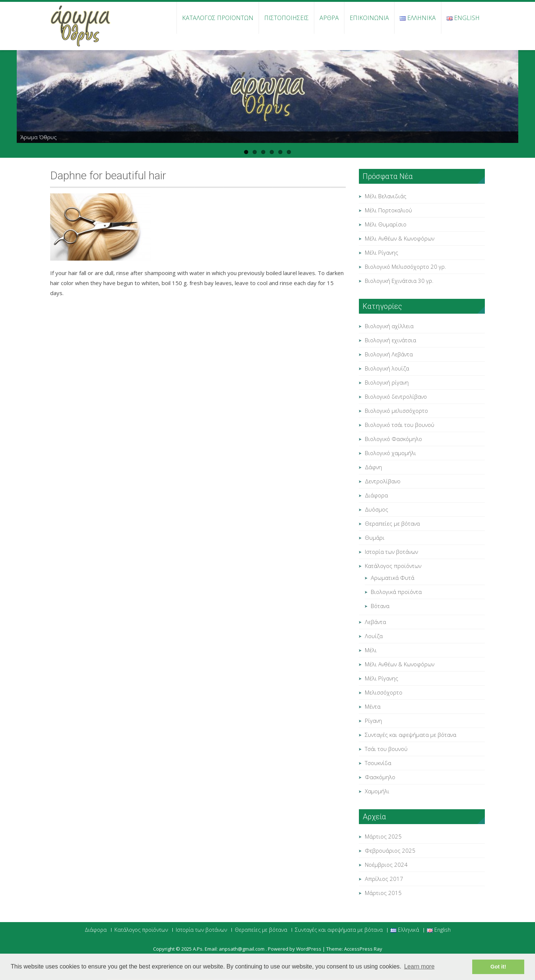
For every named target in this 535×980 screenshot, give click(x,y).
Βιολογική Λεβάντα (389, 354)
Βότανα (380, 606)
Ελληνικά (418, 18)
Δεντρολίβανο (383, 481)
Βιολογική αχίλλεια (389, 326)
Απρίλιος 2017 (384, 879)
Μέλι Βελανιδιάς (386, 196)
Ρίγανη (373, 721)
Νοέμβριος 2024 (386, 865)
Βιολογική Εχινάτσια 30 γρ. (399, 281)
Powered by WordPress (295, 949)
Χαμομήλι (377, 791)
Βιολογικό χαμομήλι (390, 453)
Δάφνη (373, 467)
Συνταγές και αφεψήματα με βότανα (411, 735)
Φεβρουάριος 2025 (390, 850)
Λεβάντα (375, 622)
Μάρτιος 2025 (383, 836)
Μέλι (371, 650)
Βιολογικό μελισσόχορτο (396, 411)
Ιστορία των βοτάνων (391, 552)
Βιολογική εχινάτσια (390, 340)
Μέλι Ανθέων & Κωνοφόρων (400, 238)
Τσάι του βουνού (386, 749)
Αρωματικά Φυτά (393, 578)
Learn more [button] (419, 966)
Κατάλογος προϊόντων (218, 18)
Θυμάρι (375, 538)
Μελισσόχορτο (384, 692)
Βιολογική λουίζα (387, 368)
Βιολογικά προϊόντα (396, 592)
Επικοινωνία (369, 18)
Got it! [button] (498, 967)
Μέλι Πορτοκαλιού (388, 210)
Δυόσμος (377, 509)
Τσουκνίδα (378, 763)
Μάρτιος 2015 (383, 893)
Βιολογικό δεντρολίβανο (396, 396)
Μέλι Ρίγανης (382, 252)
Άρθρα (329, 18)
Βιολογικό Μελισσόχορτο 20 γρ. (406, 267)
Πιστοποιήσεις (286, 18)
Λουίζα (374, 636)
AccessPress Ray (363, 949)
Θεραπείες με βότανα (392, 523)
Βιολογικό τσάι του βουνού (400, 425)
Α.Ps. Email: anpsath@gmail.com (229, 949)
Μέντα (373, 706)
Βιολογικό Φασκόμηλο (393, 439)
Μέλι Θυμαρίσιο (386, 224)
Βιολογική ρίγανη (387, 382)
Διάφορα (376, 495)
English (463, 18)
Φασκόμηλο (380, 777)
